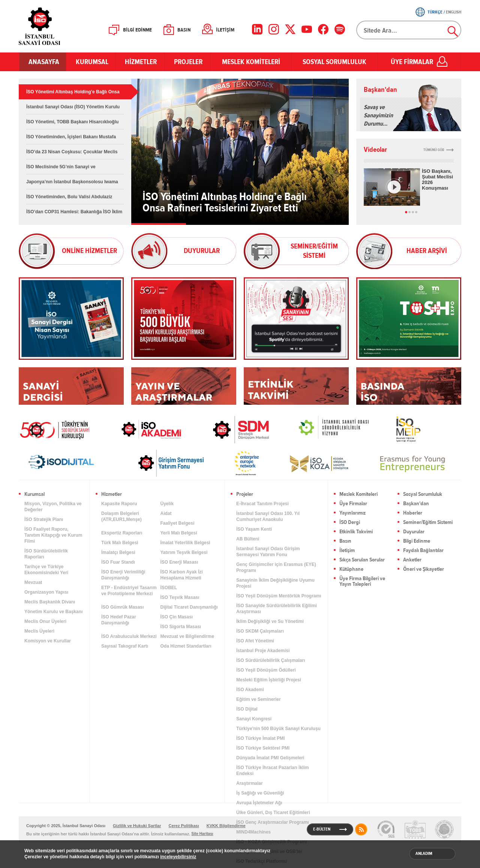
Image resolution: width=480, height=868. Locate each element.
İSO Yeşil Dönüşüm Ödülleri (266, 670)
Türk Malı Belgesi (120, 543)
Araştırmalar (250, 783)
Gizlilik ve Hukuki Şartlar (137, 826)
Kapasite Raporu (119, 504)
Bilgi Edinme (417, 541)
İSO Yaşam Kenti (254, 529)
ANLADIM (424, 853)
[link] (226, 430)
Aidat (166, 513)
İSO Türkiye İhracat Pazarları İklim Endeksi (272, 771)
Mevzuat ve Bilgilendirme (187, 636)
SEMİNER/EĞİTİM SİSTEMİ (314, 251)
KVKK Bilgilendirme (226, 826)
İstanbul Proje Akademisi (263, 651)
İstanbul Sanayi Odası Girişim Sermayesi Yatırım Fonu (268, 552)
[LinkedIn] (257, 29)
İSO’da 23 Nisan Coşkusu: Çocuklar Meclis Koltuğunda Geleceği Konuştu (72, 154)
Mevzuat (33, 582)
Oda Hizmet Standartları (186, 646)
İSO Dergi (350, 523)
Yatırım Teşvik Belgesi (184, 552)
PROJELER (187, 62)
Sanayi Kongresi (254, 719)
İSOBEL (169, 588)
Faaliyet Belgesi (178, 523)
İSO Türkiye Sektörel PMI (263, 748)
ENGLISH (454, 12)
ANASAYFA (43, 62)
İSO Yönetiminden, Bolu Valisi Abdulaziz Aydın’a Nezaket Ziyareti (69, 199)
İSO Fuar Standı (118, 562)
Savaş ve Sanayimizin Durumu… (378, 115)
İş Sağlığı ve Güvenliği (260, 793)
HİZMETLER (140, 62)
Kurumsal (34, 495)
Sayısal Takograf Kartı (125, 646)
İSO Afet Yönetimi (255, 641)
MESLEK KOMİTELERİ (251, 62)
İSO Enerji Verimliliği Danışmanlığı (123, 575)
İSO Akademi (142, 429)
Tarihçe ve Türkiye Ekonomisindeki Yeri (46, 570)
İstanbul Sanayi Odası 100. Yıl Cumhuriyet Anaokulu (268, 516)
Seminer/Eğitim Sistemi (428, 523)
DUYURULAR (202, 251)
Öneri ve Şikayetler (424, 569)
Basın (345, 541)
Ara (453, 31)
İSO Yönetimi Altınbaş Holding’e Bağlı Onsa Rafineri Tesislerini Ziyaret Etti (73, 94)
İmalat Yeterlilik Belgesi (185, 543)
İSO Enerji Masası (179, 562)
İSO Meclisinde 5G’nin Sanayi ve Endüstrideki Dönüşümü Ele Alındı (63, 169)
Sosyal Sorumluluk (423, 495)
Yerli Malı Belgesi (179, 533)
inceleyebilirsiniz (178, 857)
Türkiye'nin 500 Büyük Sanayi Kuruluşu (278, 729)
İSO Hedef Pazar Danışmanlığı (119, 620)
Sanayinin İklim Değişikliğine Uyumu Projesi (275, 583)
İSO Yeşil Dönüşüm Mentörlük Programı (279, 596)
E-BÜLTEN (322, 829)
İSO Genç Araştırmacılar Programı (273, 822)
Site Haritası (202, 834)
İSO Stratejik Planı (44, 519)
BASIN (184, 30)
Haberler (413, 513)
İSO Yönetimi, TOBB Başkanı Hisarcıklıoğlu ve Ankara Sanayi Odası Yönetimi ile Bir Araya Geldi (72, 124)
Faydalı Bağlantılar (423, 551)
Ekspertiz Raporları (122, 533)
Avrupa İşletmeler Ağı (259, 803)
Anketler (412, 560)
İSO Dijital (247, 709)
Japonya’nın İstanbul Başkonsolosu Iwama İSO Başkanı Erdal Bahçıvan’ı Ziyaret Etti (72, 184)
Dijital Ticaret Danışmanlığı (189, 607)
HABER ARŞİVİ (427, 251)
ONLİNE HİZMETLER (89, 251)
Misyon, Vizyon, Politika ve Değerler (53, 507)
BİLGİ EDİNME (137, 30)
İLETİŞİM (225, 30)
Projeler (245, 495)
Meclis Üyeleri (39, 631)
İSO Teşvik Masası (180, 597)
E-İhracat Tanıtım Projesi (262, 504)
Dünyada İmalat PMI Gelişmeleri (270, 758)
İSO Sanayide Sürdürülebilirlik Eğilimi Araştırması (277, 609)
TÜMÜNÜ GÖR (434, 150)
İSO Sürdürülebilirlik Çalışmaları (271, 660)
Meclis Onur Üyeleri (45, 621)
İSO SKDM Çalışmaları (260, 631)
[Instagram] (274, 29)
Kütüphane (351, 569)
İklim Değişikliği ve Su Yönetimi (270, 621)
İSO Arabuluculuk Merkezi (129, 636)
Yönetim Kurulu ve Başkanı (53, 612)
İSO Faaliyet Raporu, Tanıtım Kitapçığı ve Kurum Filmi (53, 535)
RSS (361, 829)
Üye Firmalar (353, 504)
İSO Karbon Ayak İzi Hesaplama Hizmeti (182, 575)
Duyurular (414, 532)
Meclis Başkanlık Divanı (50, 602)
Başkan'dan (380, 90)
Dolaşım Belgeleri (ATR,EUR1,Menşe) (121, 516)
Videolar (375, 150)
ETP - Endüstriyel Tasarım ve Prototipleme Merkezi (129, 591)
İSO (59, 26)
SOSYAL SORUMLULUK (334, 62)
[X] (290, 29)
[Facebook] (323, 29)
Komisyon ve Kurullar (48, 641)
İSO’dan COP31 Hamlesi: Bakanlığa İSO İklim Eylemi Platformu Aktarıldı (74, 214)
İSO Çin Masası (177, 617)
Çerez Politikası (184, 826)
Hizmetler (112, 495)
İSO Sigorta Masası (181, 627)
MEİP (395, 429)
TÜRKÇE (435, 12)
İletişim (347, 551)
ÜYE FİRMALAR (412, 62)
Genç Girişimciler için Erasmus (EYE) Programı (276, 567)
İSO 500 (60, 429)
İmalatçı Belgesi (118, 552)
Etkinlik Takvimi (356, 532)
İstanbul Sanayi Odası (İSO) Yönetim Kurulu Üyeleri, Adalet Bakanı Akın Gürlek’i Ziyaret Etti (73, 109)
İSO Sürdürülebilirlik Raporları (46, 554)
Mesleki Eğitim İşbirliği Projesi (269, 680)
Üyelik (167, 504)
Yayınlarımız (352, 513)
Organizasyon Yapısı (46, 592)
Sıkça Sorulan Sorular (362, 560)
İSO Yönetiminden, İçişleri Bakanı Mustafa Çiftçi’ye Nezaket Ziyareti (71, 139)
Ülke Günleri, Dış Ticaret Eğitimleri (273, 813)
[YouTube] (307, 29)
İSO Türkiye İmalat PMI (260, 738)
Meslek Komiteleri (358, 495)
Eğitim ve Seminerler (259, 699)
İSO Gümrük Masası (122, 607)
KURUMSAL (91, 62)
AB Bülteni (248, 539)
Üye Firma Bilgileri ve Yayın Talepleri (362, 582)
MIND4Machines (253, 832)
